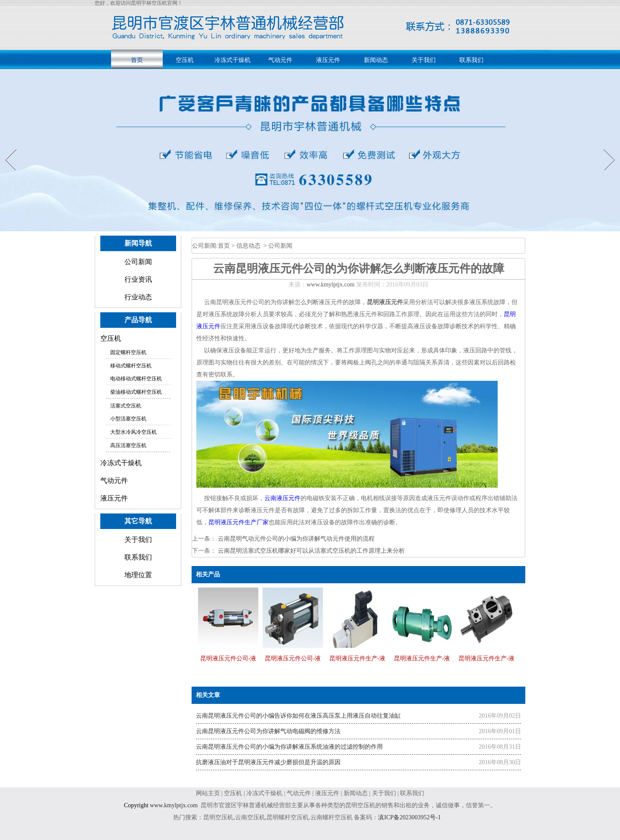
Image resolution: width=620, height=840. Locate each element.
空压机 (185, 60)
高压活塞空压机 (128, 445)
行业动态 (138, 297)
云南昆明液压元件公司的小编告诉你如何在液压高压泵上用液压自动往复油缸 (298, 716)
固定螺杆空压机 (128, 352)
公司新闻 (138, 262)
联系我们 (471, 60)
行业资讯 (138, 279)
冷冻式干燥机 (232, 60)
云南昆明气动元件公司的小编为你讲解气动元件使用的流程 (295, 539)
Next (604, 148)
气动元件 (280, 60)
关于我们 (424, 60)
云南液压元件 (282, 498)
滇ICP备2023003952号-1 (411, 817)
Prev (6, 148)
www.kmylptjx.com (330, 285)
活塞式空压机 (126, 406)
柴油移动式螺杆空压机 (136, 392)
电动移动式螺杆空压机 (136, 379)
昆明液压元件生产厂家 (239, 522)
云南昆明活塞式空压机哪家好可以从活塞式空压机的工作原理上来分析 (310, 551)
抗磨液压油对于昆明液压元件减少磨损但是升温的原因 (268, 762)
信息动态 (248, 246)
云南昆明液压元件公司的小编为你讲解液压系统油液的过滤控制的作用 (289, 747)
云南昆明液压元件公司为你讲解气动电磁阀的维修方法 (268, 731)
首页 (137, 60)
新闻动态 (376, 60)
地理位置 (138, 575)
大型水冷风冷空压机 (133, 432)
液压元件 (328, 60)
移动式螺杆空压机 (131, 366)
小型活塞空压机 (128, 419)
